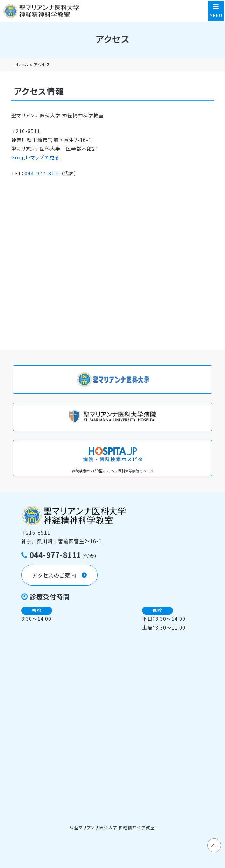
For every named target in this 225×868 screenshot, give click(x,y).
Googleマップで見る (35, 157)
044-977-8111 (43, 173)
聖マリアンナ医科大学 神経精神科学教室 (115, 827)
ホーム (22, 65)
